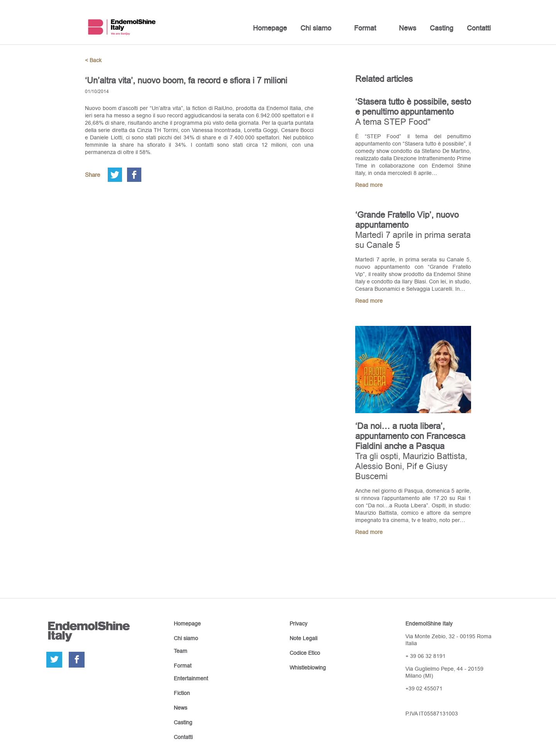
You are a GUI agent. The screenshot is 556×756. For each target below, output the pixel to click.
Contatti (479, 28)
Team (181, 651)
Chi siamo (316, 28)
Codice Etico (305, 653)
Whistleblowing (308, 668)
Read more (369, 185)
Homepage (270, 28)
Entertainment (191, 678)
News (408, 28)
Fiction (182, 693)
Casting (442, 28)
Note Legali (303, 638)
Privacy (298, 624)
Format (365, 28)
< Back (93, 60)
